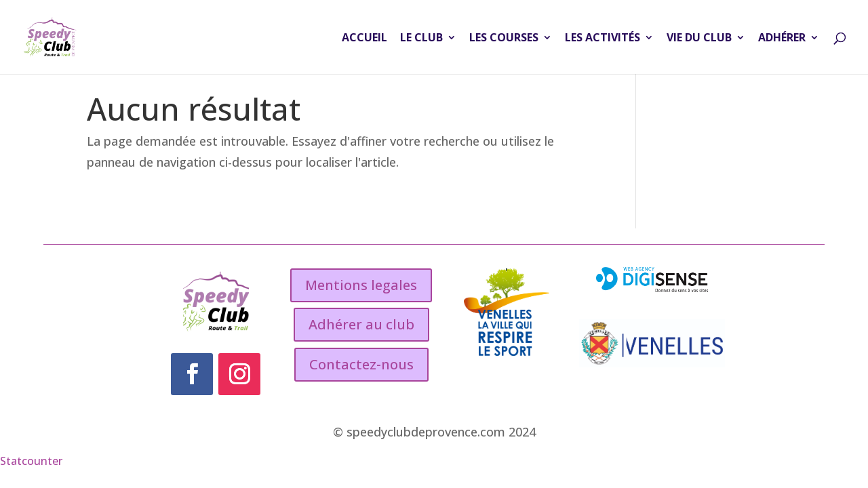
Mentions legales (361, 285)
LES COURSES (504, 39)
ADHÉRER (782, 39)
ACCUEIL (364, 39)
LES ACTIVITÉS (603, 39)
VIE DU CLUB (699, 39)
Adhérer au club (361, 324)
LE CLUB (421, 39)
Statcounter (31, 461)
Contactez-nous (361, 364)
